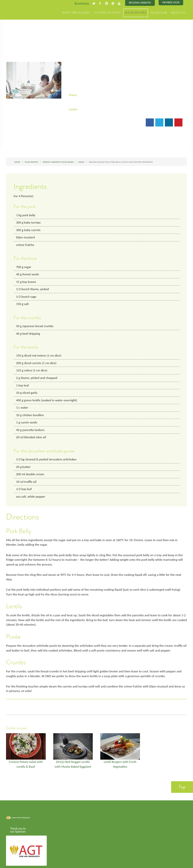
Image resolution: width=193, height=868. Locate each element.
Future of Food (114, 12)
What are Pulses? (86, 12)
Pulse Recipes (140, 12)
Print (91, 122)
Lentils (73, 109)
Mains (73, 94)
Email (76, 122)
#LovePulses (83, 4)
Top (182, 774)
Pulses (19, 11)
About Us (179, 12)
